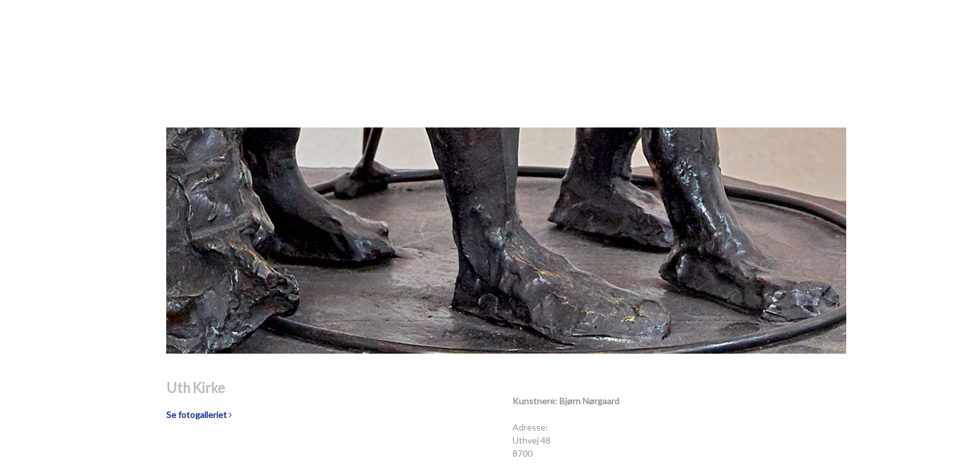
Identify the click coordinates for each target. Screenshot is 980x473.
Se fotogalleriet (199, 415)
